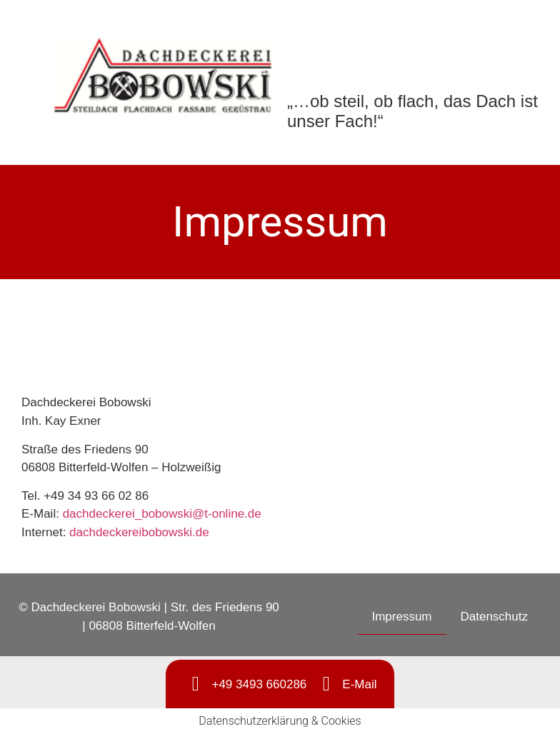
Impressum (401, 617)
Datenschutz (495, 617)
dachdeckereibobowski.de (139, 532)
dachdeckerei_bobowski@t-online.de (162, 514)
